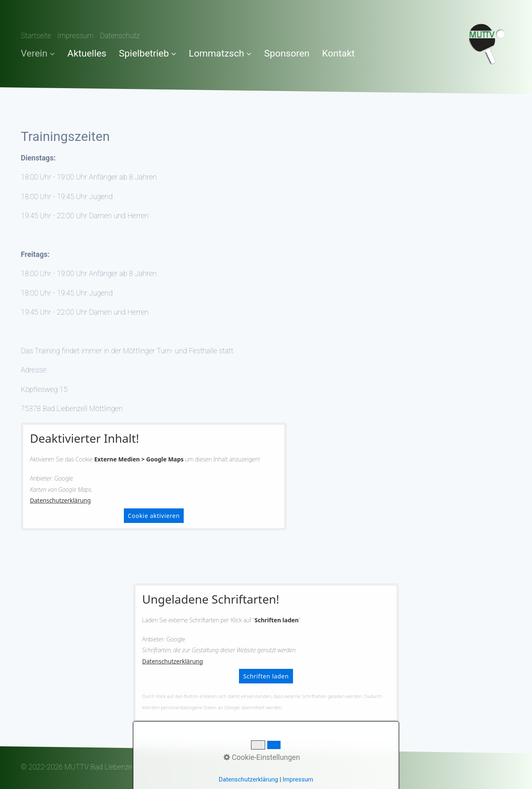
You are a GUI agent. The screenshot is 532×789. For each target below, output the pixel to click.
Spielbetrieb (148, 53)
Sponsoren (287, 53)
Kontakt (339, 53)
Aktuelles (87, 53)
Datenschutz (120, 36)
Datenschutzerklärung (60, 500)
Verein (38, 53)
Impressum (76, 36)
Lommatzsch (220, 53)
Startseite (36, 36)
